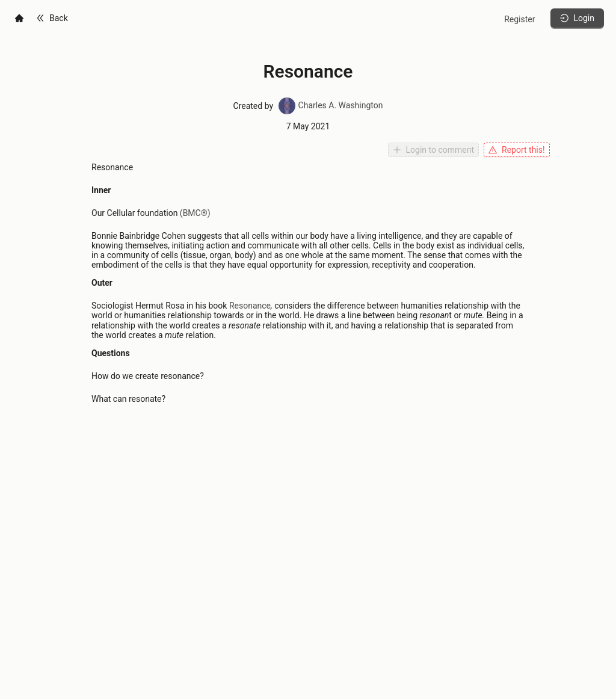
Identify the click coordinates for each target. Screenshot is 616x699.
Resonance (250, 306)
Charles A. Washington (330, 105)
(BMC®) (195, 213)
